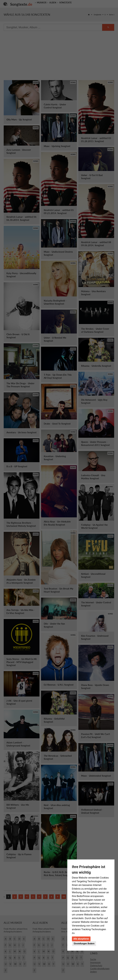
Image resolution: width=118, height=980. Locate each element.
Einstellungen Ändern (84, 944)
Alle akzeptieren (81, 939)
